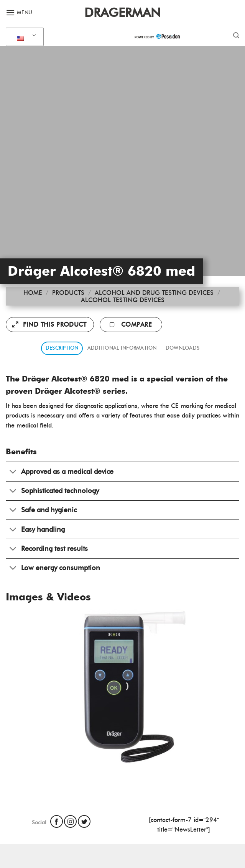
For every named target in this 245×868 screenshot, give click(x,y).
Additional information (122, 348)
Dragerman (122, 13)
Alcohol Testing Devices (123, 300)
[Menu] (19, 12)
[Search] (236, 35)
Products (68, 293)
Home (33, 293)
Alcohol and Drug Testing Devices (154, 293)
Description (62, 348)
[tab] (62, 348)
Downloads (183, 348)
